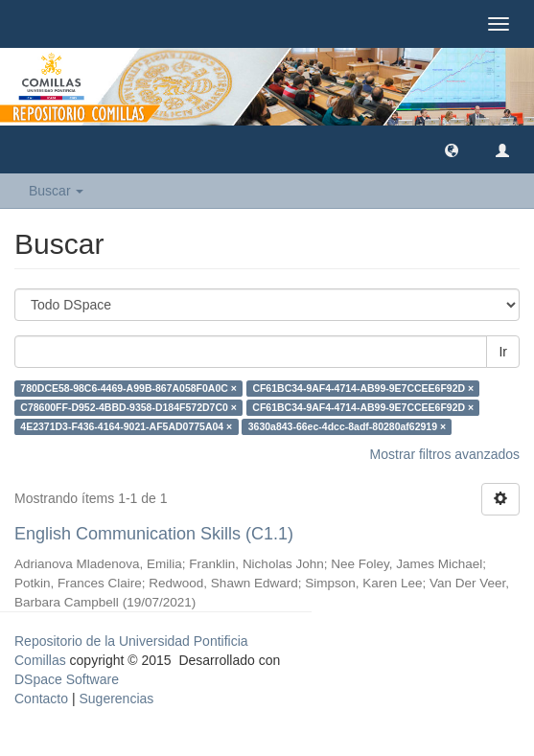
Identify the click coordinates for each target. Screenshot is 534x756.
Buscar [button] (56, 191)
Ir (503, 352)
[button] (452, 149)
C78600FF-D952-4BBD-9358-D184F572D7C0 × (128, 407)
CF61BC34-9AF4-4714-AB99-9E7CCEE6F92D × (363, 388)
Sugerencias (116, 699)
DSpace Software (67, 679)
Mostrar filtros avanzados (445, 454)
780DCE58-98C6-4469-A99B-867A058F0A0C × (128, 388)
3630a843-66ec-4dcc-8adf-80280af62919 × (347, 426)
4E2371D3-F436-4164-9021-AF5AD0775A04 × (126, 426)
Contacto (41, 699)
